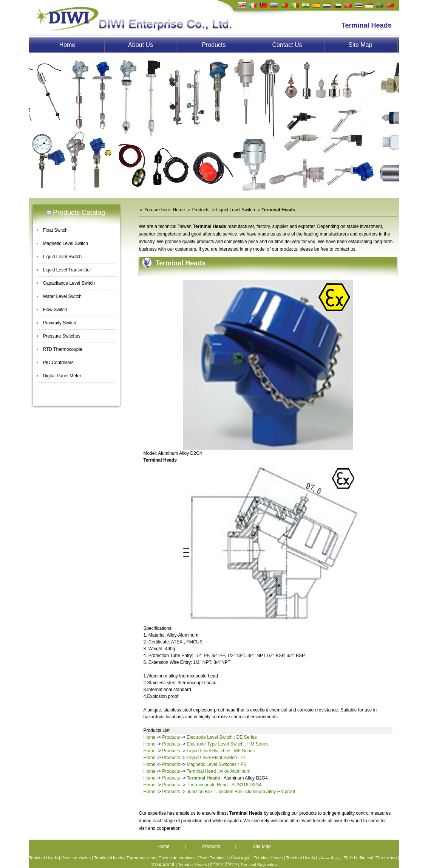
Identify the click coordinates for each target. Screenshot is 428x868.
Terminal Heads (181, 263)
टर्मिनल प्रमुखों (240, 858)
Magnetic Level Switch (66, 243)
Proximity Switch (60, 323)
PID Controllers (58, 363)
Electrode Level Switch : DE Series (222, 737)
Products (214, 45)
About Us (141, 45)
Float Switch (55, 230)
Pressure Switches (62, 336)
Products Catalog (79, 212)
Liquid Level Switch (63, 257)
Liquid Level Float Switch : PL (216, 758)
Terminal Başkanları (259, 865)
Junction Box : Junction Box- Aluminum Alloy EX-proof (241, 792)
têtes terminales (76, 858)
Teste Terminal (212, 858)
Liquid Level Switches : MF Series (221, 751)
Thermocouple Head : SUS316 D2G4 (224, 785)
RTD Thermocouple (63, 349)
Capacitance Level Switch (69, 283)
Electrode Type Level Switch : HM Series (228, 744)
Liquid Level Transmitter (67, 270)
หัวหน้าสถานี (163, 865)
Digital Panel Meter (62, 376)
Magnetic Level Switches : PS (216, 764)
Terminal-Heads (109, 858)
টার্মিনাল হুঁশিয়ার (223, 865)
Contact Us (287, 45)
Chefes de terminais (177, 858)
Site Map (360, 45)
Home (67, 45)
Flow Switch (55, 310)
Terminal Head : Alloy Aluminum (219, 771)
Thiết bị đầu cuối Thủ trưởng (370, 858)
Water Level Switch (62, 296)
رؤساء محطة (329, 858)
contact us (345, 249)
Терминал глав (141, 858)
